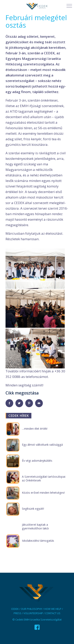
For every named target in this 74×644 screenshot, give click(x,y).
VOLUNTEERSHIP (33, 613)
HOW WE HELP (53, 609)
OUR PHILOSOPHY (32, 609)
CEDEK (15, 609)
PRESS (17, 613)
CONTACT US (53, 613)
